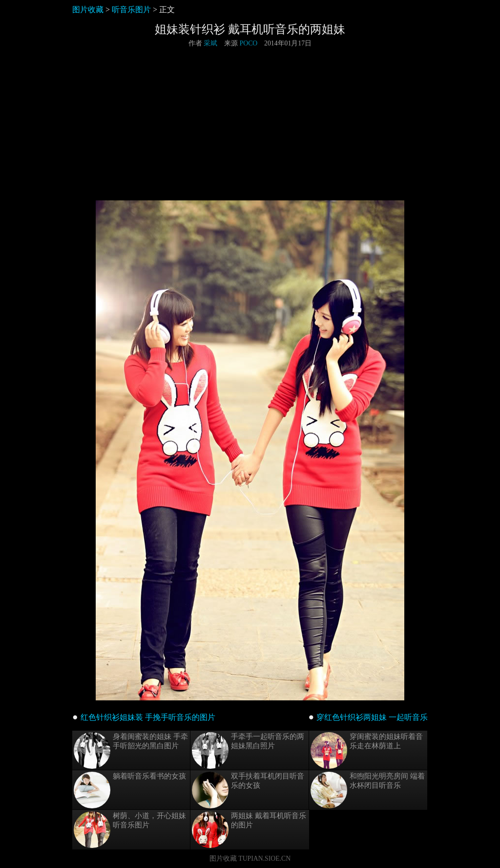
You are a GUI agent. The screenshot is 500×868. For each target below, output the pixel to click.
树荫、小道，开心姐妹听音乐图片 (130, 830)
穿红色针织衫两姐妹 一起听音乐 (372, 717)
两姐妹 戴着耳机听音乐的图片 (249, 830)
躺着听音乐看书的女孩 (130, 790)
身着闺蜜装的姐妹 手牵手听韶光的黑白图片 (131, 750)
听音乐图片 (131, 10)
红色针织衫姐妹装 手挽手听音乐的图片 (148, 717)
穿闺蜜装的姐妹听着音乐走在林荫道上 (367, 750)
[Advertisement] (250, 124)
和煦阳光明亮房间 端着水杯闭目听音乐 (368, 790)
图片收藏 (88, 10)
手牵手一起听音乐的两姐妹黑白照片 (248, 750)
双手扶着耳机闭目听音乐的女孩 (248, 790)
